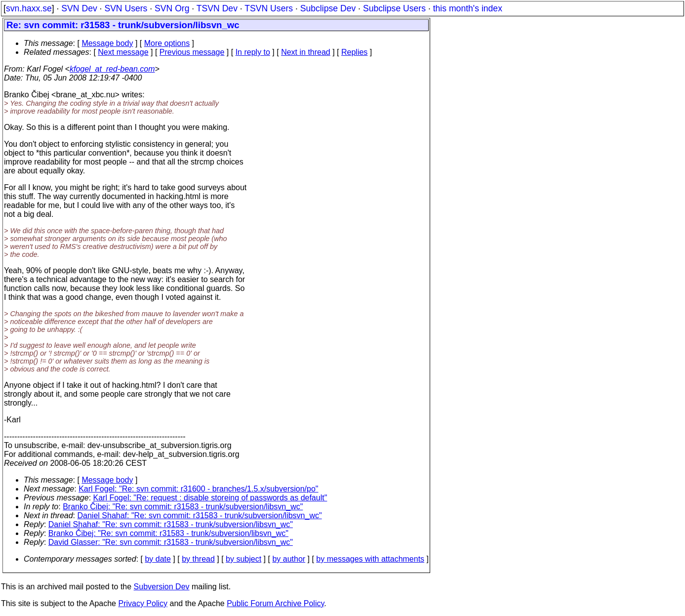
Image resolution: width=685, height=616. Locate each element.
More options (167, 43)
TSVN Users (269, 8)
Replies (354, 52)
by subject (243, 559)
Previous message (192, 52)
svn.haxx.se (29, 8)
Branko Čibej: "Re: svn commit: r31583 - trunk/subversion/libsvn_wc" (183, 507)
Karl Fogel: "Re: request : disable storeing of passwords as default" (210, 498)
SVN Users (126, 8)
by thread (198, 559)
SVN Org (172, 8)
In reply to (253, 52)
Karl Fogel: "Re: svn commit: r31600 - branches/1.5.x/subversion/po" (198, 489)
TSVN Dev (217, 8)
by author (289, 559)
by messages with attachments (370, 559)
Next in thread (306, 52)
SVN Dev (79, 8)
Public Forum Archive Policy (275, 603)
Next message (123, 52)
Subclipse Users (394, 8)
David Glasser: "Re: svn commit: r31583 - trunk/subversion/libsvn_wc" (171, 542)
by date (158, 559)
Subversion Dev (162, 587)
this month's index (468, 8)
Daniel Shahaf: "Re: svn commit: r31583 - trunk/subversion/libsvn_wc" (200, 515)
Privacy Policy (143, 603)
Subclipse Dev (328, 8)
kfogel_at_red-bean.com (112, 69)
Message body (107, 43)
